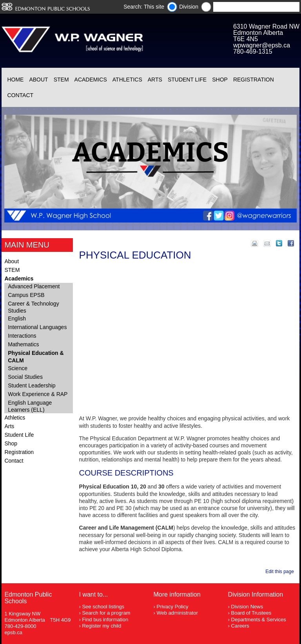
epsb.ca (13, 632)
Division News (247, 607)
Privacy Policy (172, 607)
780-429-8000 (20, 626)
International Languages (37, 327)
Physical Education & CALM (36, 356)
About (38, 80)
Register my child (102, 626)
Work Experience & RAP (38, 394)
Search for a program (106, 613)
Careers (240, 626)
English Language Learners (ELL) (30, 406)
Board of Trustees (251, 613)
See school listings (103, 607)
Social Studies (25, 377)
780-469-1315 (253, 52)
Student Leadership (32, 385)
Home (15, 80)
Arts (155, 80)
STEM (61, 80)
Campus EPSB (26, 295)
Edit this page (281, 572)
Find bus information (105, 620)
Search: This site (144, 7)
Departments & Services (259, 620)
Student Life (187, 80)
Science (18, 368)
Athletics (127, 80)
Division (189, 7)
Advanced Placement (34, 286)
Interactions (22, 336)
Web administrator (177, 613)
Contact (20, 95)
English (17, 318)
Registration (254, 80)
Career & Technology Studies (33, 307)
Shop (220, 80)
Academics (91, 80)
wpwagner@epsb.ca (262, 45)
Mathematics (23, 344)
